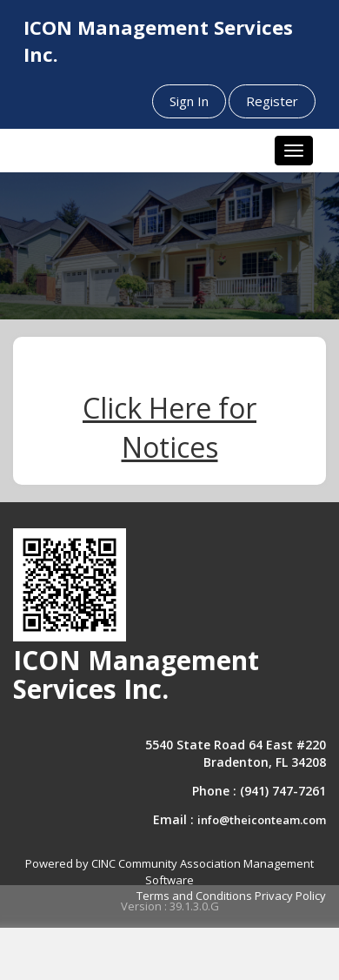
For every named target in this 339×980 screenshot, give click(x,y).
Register (272, 101)
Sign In (189, 101)
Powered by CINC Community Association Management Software (169, 872)
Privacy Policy (290, 896)
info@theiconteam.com (262, 820)
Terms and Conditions (194, 896)
